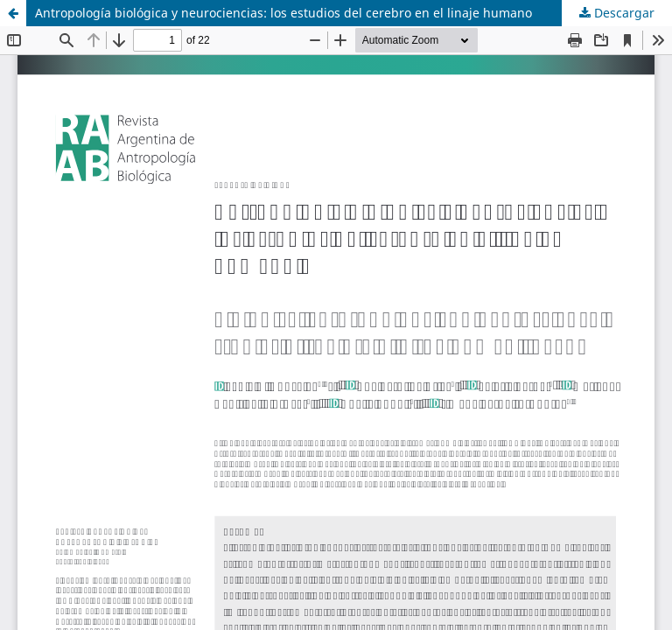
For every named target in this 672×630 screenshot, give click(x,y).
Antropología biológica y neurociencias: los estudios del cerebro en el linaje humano (283, 13)
